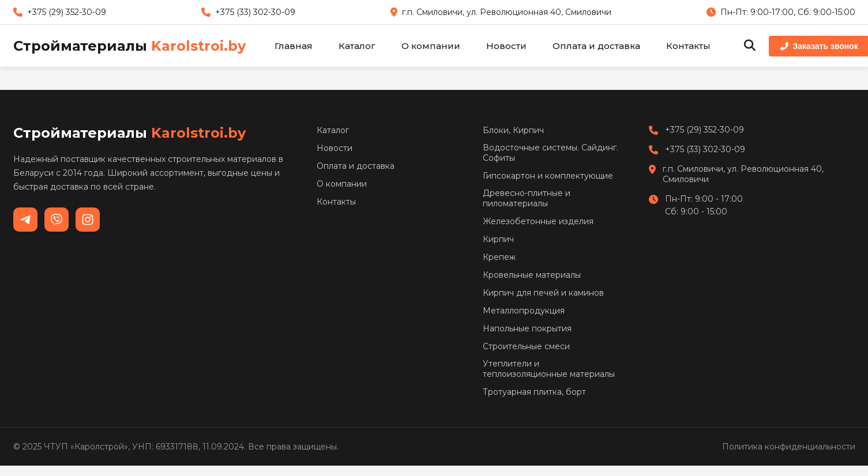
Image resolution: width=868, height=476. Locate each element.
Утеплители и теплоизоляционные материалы (549, 369)
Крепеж (499, 257)
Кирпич (498, 239)
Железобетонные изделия (538, 221)
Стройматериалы (129, 46)
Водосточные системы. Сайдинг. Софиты (551, 153)
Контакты (688, 46)
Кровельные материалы (532, 275)
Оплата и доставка (596, 46)
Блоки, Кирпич (513, 130)
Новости (506, 46)
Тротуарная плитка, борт (534, 392)
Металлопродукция (524, 311)
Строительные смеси (526, 346)
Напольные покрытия (527, 328)
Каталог (357, 46)
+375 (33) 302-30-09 (705, 149)
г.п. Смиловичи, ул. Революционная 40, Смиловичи (743, 174)
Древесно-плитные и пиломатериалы (527, 198)
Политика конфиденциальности (789, 447)
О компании (431, 46)
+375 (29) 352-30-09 (704, 130)
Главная (294, 46)
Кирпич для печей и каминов (543, 293)
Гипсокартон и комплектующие (548, 176)
